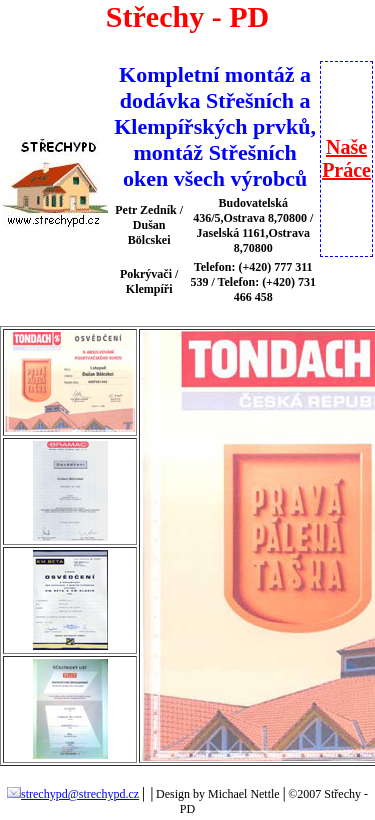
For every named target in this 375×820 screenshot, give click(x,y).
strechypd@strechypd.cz (73, 794)
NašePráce (346, 158)
